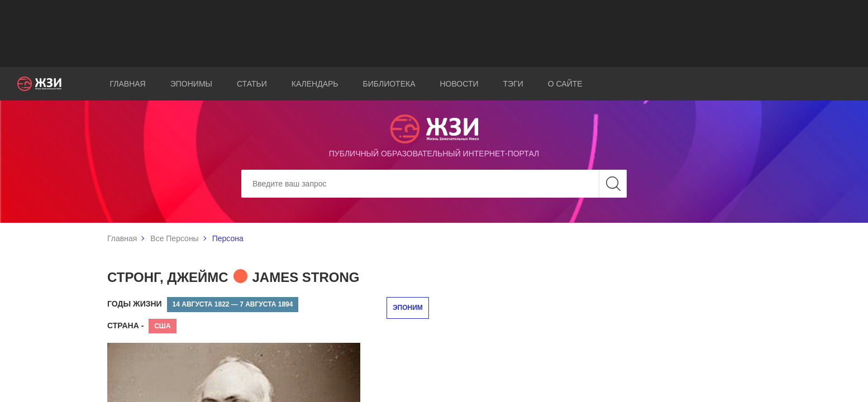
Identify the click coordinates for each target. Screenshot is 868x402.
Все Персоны (174, 238)
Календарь (315, 84)
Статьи (252, 84)
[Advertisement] (434, 33)
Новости (459, 84)
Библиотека (389, 84)
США (162, 326)
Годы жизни (135, 304)
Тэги (513, 84)
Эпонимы (191, 84)
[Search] (434, 184)
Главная (127, 84)
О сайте (565, 84)
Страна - (125, 326)
